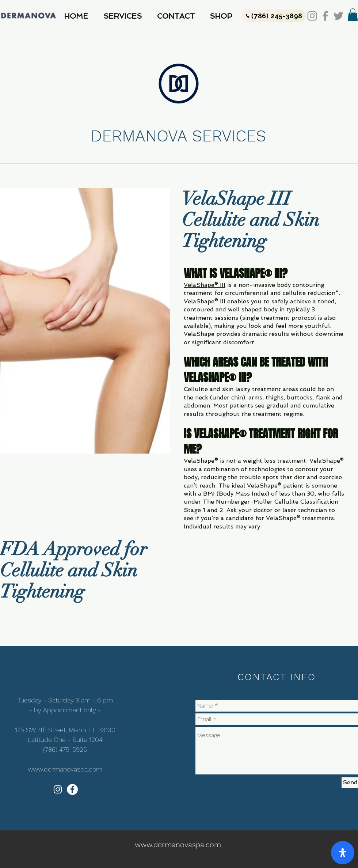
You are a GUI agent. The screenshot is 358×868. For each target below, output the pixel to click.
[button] (125, 16)
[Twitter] (338, 16)
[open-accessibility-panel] (343, 853)
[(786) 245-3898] (274, 16)
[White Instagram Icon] (58, 789)
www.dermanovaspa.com (65, 769)
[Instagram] (312, 16)
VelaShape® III (205, 285)
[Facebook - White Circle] (72, 789)
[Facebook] (325, 16)
